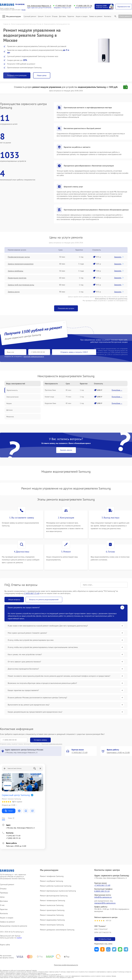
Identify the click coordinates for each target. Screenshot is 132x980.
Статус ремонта (125, 16)
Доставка (62, 16)
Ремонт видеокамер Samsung (52, 920)
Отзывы (55, 16)
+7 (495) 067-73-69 (63, 6)
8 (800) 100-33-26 (102, 891)
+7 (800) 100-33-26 (84, 6)
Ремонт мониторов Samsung (52, 925)
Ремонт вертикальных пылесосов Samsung (58, 891)
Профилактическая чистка (19, 257)
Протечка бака (50, 390)
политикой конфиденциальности (34, 357)
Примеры (4, 893)
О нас (48, 16)
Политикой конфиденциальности (52, 744)
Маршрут (9, 811)
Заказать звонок (66, 450)
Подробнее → (117, 390)
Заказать (119, 257)
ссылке (19, 938)
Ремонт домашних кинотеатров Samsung (57, 930)
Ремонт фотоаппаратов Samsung (54, 896)
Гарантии (71, 16)
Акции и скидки (82, 16)
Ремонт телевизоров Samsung (53, 900)
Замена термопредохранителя (21, 264)
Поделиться (97, 949)
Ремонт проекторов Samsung (52, 910)
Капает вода (49, 397)
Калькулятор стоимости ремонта (14, 926)
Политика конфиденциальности (66, 965)
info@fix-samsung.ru (103, 897)
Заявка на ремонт (96, 16)
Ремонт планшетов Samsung (52, 915)
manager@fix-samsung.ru (105, 903)
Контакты (108, 16)
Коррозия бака (50, 403)
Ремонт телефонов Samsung (52, 876)
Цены (41, 16)
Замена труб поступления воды (21, 285)
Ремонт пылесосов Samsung (52, 905)
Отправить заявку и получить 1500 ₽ (74, 352)
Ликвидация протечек (17, 278)
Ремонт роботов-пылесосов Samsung (56, 886)
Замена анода (14, 292)
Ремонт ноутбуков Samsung (52, 881)
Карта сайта (5, 945)
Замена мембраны (16, 271)
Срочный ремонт (30, 16)
